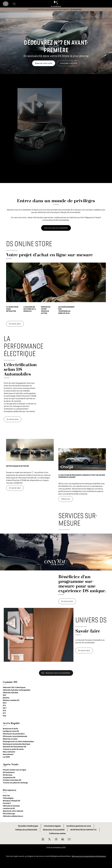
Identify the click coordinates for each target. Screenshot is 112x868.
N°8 (4, 711)
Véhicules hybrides (10, 693)
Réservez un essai (10, 739)
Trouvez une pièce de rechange (15, 783)
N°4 (4, 705)
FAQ (4, 716)
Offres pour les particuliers (14, 734)
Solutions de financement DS (14, 747)
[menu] (6, 4)
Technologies (8, 798)
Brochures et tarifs (10, 729)
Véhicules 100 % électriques (14, 687)
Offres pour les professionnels (15, 736)
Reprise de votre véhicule (13, 811)
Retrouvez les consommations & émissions (89, 856)
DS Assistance (9, 772)
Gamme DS (10, 682)
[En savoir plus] (76, 9)
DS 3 (5, 703)
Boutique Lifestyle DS (11, 801)
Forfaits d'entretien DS (12, 780)
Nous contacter (9, 752)
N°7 (4, 713)
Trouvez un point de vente (13, 749)
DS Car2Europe (9, 814)
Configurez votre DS (11, 731)
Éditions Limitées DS (11, 700)
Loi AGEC (6, 757)
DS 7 (5, 708)
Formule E (7, 803)
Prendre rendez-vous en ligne (14, 770)
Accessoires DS (9, 778)
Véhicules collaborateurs (13, 816)
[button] (14, 4)
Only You (6, 796)
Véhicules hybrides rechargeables (17, 690)
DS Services (8, 775)
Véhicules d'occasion (11, 806)
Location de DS (9, 808)
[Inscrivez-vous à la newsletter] (56, 228)
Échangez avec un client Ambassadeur (18, 742)
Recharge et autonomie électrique (17, 744)
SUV (5, 695)
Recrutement (8, 754)
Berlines (6, 698)
